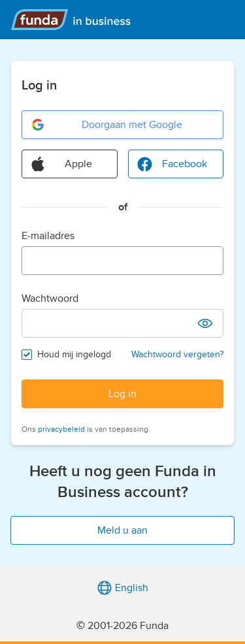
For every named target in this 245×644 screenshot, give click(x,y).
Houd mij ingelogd (74, 354)
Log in (122, 394)
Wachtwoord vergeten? (177, 354)
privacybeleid (61, 429)
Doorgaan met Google (106, 125)
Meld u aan (122, 530)
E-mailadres (48, 236)
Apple (61, 164)
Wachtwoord (50, 298)
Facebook (172, 164)
